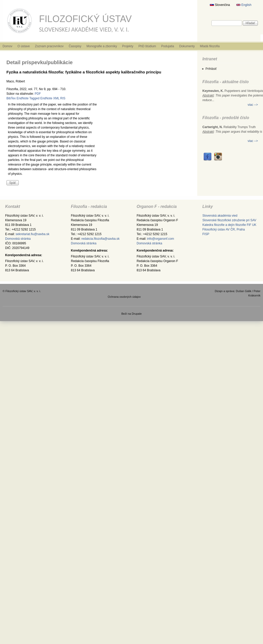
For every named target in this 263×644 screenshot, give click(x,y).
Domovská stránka (18, 239)
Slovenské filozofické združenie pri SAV (229, 220)
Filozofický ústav (85, 19)
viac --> (253, 105)
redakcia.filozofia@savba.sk (101, 239)
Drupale (137, 314)
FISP (206, 234)
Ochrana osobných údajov (124, 297)
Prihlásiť (211, 69)
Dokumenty (187, 46)
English (244, 5)
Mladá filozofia (210, 46)
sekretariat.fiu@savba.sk (33, 234)
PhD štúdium (147, 46)
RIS (63, 98)
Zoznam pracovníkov (49, 46)
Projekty (128, 46)
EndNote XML (50, 98)
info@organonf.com (161, 239)
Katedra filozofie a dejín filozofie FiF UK (229, 225)
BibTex (11, 98)
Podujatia (168, 46)
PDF (38, 94)
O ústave (24, 46)
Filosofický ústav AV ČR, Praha (224, 229)
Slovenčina (220, 5)
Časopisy (75, 46)
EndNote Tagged (28, 98)
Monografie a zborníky (102, 46)
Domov (7, 46)
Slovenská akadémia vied (220, 216)
